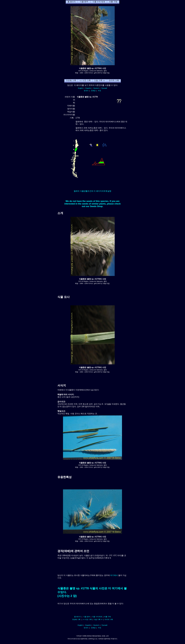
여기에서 (114, 575)
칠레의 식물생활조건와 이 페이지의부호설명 (92, 191)
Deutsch (96, 88)
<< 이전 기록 (87, 619)
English (80, 88)
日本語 (93, 91)
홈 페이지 (78, 617)
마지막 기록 (109, 619)
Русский (104, 88)
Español (88, 88)
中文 (100, 91)
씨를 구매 (107, 617)
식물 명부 (87, 617)
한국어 (86, 91)
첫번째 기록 (76, 619)
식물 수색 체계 (97, 617)
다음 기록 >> (98, 619)
